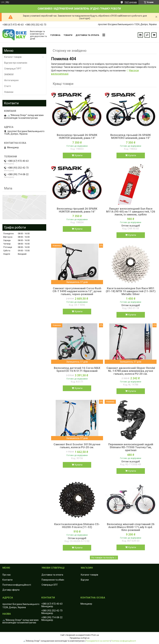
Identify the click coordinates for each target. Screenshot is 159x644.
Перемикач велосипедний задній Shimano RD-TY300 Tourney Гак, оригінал (131, 447)
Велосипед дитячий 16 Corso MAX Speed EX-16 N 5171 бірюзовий (77, 369)
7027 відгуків (131, 2)
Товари (68, 35)
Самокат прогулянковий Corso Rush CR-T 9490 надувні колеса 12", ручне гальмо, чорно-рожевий (77, 291)
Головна (55, 35)
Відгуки (85, 580)
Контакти (7, 580)
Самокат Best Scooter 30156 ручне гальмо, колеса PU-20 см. (77, 446)
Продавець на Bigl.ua (80, 638)
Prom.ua (95, 635)
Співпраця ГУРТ (13, 69)
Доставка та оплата (87, 35)
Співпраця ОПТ (50, 585)
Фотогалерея (11, 80)
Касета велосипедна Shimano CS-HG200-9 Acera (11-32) (77, 526)
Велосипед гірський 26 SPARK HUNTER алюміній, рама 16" (77, 210)
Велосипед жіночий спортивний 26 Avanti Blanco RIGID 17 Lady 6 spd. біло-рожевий (131, 527)
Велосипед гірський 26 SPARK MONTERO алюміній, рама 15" (131, 136)
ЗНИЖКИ (9, 74)
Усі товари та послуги (103, 558)
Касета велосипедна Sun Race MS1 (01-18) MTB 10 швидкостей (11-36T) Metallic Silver (131, 291)
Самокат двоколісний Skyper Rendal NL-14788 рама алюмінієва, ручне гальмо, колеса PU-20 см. (131, 371)
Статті (8, 86)
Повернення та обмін (53, 580)
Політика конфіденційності (17, 585)
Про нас (7, 575)
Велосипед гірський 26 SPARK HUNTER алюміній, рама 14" (77, 136)
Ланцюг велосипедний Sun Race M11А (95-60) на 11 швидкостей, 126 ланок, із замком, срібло (131, 212)
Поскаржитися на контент (98, 641)
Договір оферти (11, 590)
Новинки (9, 92)
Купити (79, 155)
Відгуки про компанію (16, 63)
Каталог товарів (13, 57)
